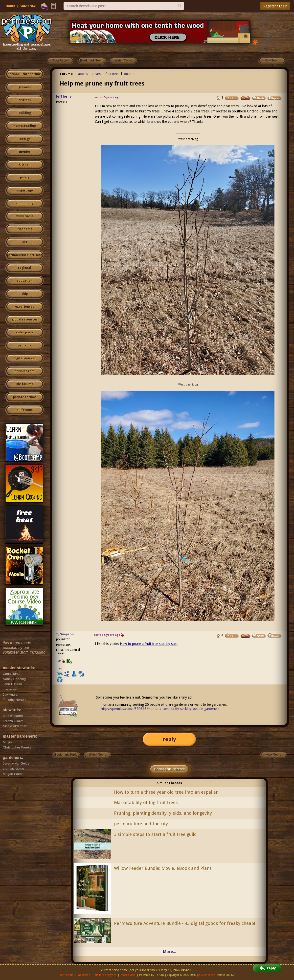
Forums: (67, 74)
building (25, 113)
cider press (25, 332)
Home (10, 6)
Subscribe (28, 6)
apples (83, 74)
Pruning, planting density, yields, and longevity (163, 813)
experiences (25, 307)
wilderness (25, 216)
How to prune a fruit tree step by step (149, 644)
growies (25, 87)
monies (25, 152)
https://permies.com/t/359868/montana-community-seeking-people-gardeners (160, 709)
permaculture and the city (141, 824)
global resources (25, 320)
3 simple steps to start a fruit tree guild (155, 834)
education (25, 281)
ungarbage (25, 191)
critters (25, 100)
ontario (129, 74)
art (25, 242)
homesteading (25, 126)
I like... (61, 669)
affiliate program (105, 975)
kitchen (25, 165)
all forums (25, 410)
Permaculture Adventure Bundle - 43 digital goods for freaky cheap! (184, 923)
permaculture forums (25, 74)
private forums (25, 397)
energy (25, 139)
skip (25, 294)
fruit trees (112, 74)
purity (25, 177)
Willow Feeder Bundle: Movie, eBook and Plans (163, 868)
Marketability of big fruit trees (146, 802)
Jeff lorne (64, 96)
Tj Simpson (65, 634)
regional (25, 268)
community (25, 203)
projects (25, 345)
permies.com (25, 371)
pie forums (25, 384)
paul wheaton (206, 975)
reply (169, 739)
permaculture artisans (25, 255)
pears (97, 74)
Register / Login (275, 6)
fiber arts (25, 229)
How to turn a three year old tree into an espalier (166, 792)
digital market (25, 358)
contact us (67, 975)
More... (169, 952)
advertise (84, 975)
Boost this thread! (169, 769)
